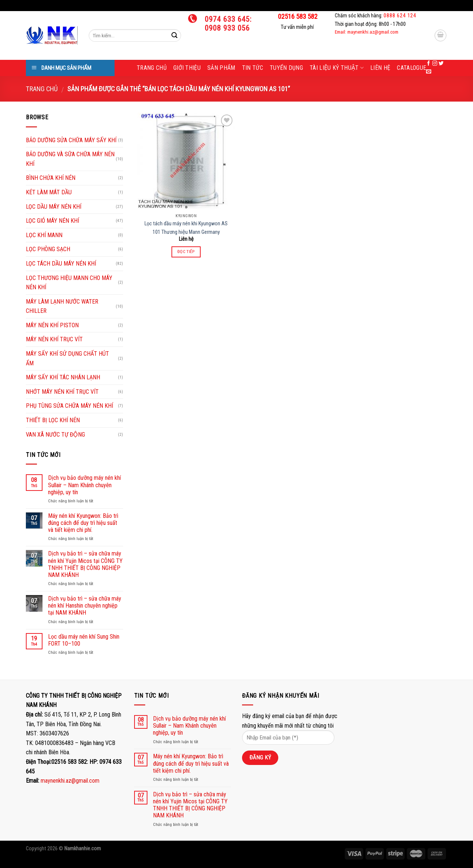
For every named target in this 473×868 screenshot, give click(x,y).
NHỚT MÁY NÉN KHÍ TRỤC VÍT (62, 392)
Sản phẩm (221, 68)
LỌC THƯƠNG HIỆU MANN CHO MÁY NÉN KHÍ (69, 283)
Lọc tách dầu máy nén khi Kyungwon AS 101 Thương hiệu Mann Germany (186, 228)
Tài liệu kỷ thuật (337, 68)
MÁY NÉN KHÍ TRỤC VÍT (54, 339)
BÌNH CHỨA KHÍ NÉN (51, 178)
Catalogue (411, 68)
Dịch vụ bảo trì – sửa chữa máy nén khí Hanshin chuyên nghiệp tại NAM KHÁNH (85, 606)
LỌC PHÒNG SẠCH (48, 249)
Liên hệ (380, 68)
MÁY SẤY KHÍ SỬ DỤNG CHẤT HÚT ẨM (67, 358)
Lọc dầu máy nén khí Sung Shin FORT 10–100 (84, 640)
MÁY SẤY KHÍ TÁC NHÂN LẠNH (63, 377)
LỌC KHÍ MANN (44, 235)
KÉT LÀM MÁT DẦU (49, 192)
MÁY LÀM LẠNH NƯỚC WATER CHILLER (62, 306)
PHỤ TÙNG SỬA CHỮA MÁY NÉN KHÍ (69, 406)
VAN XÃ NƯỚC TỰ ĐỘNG (55, 435)
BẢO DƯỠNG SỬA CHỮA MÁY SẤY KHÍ (71, 140)
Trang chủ (152, 68)
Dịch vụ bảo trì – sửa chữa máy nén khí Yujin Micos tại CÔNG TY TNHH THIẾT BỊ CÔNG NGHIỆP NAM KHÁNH (85, 564)
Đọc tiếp (186, 252)
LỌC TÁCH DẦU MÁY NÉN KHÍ (61, 264)
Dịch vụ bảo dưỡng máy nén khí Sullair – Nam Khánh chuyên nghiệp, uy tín (84, 485)
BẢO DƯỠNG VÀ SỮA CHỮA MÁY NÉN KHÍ (70, 159)
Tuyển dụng (286, 68)
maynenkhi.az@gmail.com (70, 781)
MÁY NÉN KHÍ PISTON (52, 325)
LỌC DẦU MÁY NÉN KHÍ (54, 207)
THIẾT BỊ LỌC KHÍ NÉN (53, 420)
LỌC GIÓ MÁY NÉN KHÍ (52, 221)
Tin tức (253, 68)
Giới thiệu (187, 68)
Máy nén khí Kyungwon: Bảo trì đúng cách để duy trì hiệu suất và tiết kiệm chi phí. (83, 523)
